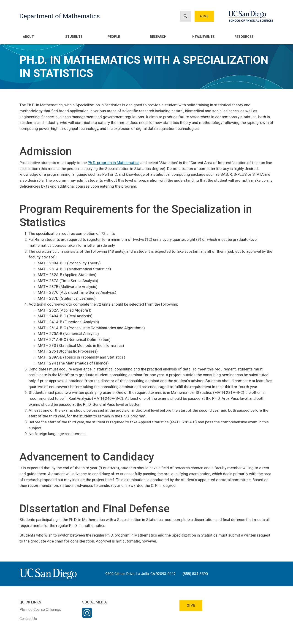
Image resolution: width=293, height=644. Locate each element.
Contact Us (28, 619)
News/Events (203, 37)
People (114, 37)
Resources (244, 37)
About (28, 37)
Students (74, 37)
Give (204, 16)
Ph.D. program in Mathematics (114, 163)
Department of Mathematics (60, 16)
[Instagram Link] (87, 616)
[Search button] (185, 16)
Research (158, 37)
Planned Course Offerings (40, 610)
